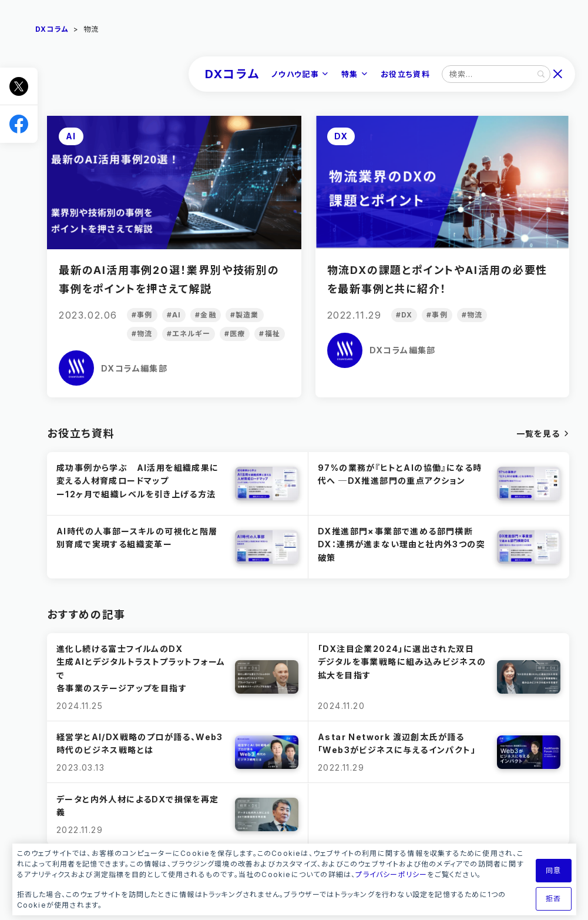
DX (341, 136)
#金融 (206, 315)
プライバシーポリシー (391, 874)
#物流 (142, 334)
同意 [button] (553, 870)
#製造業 (245, 315)
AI (71, 136)
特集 (350, 74)
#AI (174, 315)
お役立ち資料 (405, 74)
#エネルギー (189, 334)
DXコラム (232, 74)
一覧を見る (538, 434)
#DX (404, 315)
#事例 (142, 315)
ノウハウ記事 (295, 74)
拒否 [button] (553, 899)
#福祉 (270, 334)
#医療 (235, 334)
